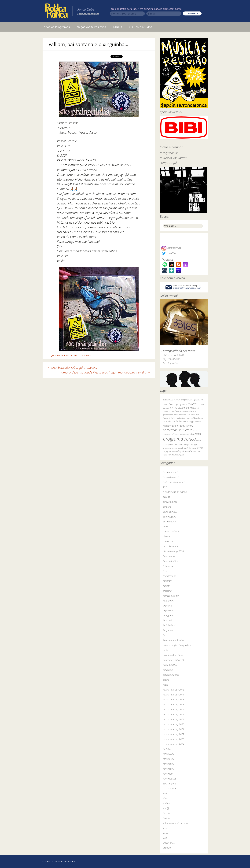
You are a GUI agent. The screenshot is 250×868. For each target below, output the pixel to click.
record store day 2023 (174, 739)
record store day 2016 (174, 704)
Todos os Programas (56, 27)
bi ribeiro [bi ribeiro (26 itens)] (177, 400)
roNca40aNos (170, 779)
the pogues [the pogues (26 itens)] (167, 451)
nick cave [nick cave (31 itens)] (197, 421)
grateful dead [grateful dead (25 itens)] (168, 415)
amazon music (170, 502)
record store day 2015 (174, 700)
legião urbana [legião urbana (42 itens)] (197, 418)
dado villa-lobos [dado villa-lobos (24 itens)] (176, 408)
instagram (168, 615)
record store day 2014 (174, 695)
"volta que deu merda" (174, 482)
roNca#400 (168, 759)
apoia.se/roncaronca (88, 14)
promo (166, 680)
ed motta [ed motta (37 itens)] (173, 411)
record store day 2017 (174, 709)
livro (165, 635)
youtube (167, 848)
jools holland (169, 625)
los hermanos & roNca (174, 640)
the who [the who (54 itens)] (193, 451)
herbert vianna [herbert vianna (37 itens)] (180, 415)
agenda (167, 497)
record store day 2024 (174, 744)
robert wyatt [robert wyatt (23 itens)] (186, 444)
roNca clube (169, 754)
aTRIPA (118, 27)
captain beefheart (171, 531)
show (165, 798)
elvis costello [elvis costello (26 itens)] (182, 411)
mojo (165, 650)
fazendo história (171, 561)
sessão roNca (169, 789)
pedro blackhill (170, 665)
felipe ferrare (169, 566)
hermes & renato (171, 596)
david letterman (170, 546)
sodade (166, 803)
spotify (166, 808)
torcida (88, 356)
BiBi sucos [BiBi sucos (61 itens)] (168, 399)
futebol (166, 586)
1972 (165, 487)
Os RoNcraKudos (141, 27)
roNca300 (168, 774)
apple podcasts (170, 512)
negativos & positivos (173, 655)
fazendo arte (169, 556)
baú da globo (169, 517)
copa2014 (168, 541)
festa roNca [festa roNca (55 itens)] (193, 411)
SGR (165, 793)
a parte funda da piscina (175, 492)
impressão (168, 611)
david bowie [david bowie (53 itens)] (188, 408)
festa (165, 571)
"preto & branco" (171, 477)
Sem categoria (170, 784)
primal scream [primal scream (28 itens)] (185, 434)
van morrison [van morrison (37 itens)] (174, 455)
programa (168, 670)
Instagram (171, 248)
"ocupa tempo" (170, 472)
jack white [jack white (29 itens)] (191, 415)
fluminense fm (170, 576)
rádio (165, 685)
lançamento (169, 630)
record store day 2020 (174, 724)
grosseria (167, 591)
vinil (165, 838)
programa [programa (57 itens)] (196, 434)
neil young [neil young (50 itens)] (188, 421)
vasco (166, 828)
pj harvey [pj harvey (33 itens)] (176, 434)
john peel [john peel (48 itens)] (175, 418)
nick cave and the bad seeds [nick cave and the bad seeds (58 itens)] (176, 426)
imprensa (167, 606)
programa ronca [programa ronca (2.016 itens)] (179, 439)
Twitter (169, 253)
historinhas (168, 601)
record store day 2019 (174, 719)
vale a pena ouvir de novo (175, 823)
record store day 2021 (174, 729)
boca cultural (169, 522)
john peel (167, 620)
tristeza (166, 818)
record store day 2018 (174, 714)
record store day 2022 (174, 734)
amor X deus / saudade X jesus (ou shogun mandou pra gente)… (106, 372)
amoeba (167, 507)
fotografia (168, 581)
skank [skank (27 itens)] (186, 448)
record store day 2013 (174, 690)
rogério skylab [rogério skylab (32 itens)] (177, 448)
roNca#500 (168, 764)
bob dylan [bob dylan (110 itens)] (193, 399)
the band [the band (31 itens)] (192, 448)
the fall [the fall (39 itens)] (200, 448)
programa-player (171, 675)
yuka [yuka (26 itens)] (182, 455)
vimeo (166, 833)
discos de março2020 (173, 551)
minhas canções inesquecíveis (177, 645)
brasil (166, 526)
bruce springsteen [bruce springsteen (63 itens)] (178, 404)
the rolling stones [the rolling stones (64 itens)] (180, 451)
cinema (166, 536)
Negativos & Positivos (91, 27)
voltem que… (169, 843)
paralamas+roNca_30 (173, 660)
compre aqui (168, 163)
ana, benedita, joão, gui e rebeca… (72, 368)
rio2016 (167, 749)
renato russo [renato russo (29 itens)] (175, 444)
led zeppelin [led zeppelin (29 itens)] (185, 418)
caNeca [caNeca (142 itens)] (192, 404)
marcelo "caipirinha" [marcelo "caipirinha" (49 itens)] (173, 421)
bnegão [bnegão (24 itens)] (184, 400)
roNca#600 (168, 769)
